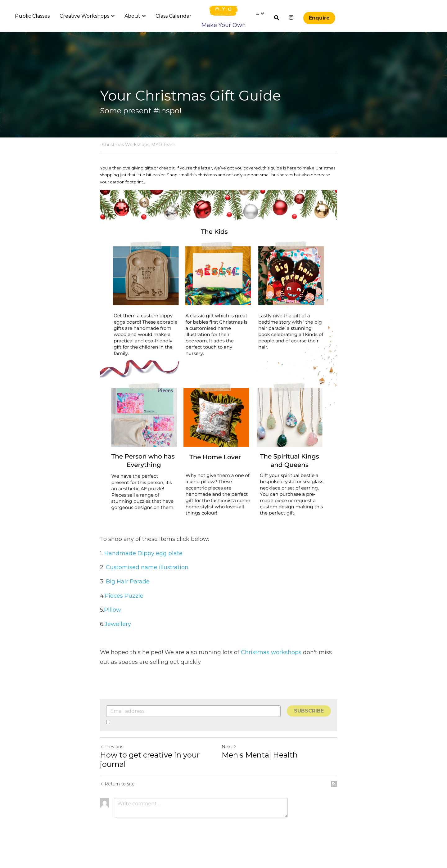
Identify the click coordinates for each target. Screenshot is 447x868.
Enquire (319, 18)
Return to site (117, 798)
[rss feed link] (344, 798)
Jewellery (118, 638)
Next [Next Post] (234, 761)
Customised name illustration (148, 582)
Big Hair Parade (128, 596)
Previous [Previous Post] (112, 761)
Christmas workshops (271, 666)
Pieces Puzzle (124, 610)
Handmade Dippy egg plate (144, 567)
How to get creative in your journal (150, 774)
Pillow (113, 624)
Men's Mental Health (265, 769)
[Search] (277, 18)
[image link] (224, 10)
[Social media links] (291, 17)
